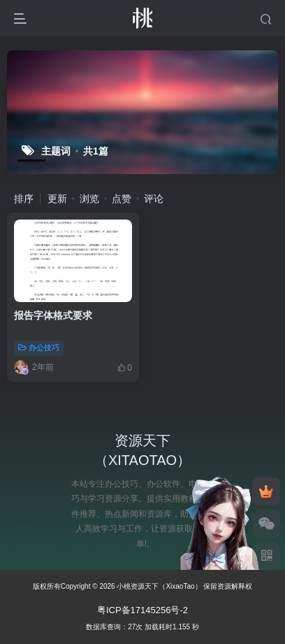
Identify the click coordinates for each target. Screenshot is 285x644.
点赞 (122, 199)
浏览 (89, 199)
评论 (154, 199)
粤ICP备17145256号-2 (142, 610)
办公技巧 (39, 348)
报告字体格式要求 (53, 315)
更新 (57, 199)
